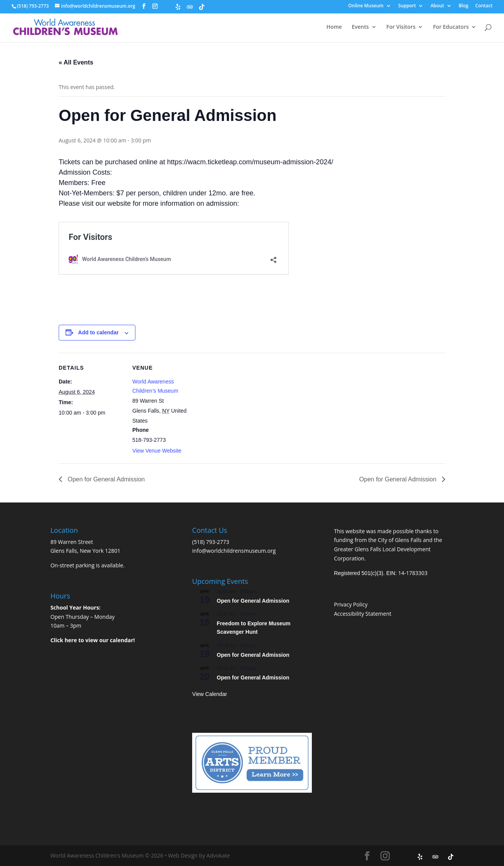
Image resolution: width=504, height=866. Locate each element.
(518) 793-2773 (211, 542)
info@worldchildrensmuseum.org (234, 551)
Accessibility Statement (363, 614)
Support (407, 6)
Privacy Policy (351, 604)
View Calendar (210, 694)
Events (360, 27)
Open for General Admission (105, 479)
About (437, 6)
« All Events (76, 62)
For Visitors (401, 27)
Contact (484, 6)
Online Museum (366, 6)
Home (334, 27)
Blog (464, 6)
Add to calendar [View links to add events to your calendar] (99, 332)
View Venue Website (157, 451)
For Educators (451, 27)
